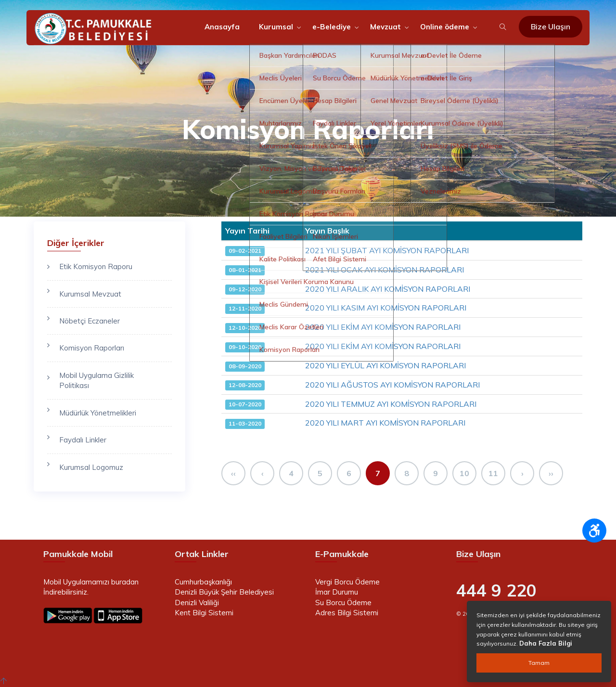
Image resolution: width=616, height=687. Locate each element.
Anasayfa (222, 27)
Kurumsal (276, 27)
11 (493, 473)
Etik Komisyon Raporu (96, 266)
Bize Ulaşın (551, 26)
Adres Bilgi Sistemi (347, 613)
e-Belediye (332, 27)
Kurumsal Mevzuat (90, 294)
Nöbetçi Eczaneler (90, 321)
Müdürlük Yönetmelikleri (98, 413)
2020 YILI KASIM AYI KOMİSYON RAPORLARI (386, 308)
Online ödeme (445, 27)
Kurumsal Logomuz (91, 467)
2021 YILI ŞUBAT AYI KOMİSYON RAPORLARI (387, 250)
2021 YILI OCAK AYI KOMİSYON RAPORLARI (385, 270)
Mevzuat (385, 27)
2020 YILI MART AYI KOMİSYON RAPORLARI (385, 423)
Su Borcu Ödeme (343, 603)
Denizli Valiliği (197, 603)
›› (551, 473)
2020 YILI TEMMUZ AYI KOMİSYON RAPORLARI (391, 404)
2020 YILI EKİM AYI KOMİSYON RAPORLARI (383, 327)
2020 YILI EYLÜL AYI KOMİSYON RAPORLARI (385, 365)
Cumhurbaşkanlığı (203, 582)
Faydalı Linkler (83, 440)
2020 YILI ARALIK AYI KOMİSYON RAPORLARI (388, 289)
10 (464, 473)
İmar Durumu (337, 592)
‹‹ (233, 473)
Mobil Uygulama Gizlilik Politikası (96, 380)
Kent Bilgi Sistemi (204, 613)
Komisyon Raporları (92, 348)
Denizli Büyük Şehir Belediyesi (224, 592)
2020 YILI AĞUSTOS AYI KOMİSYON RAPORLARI (392, 385)
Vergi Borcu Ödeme (347, 582)
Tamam (539, 663)
